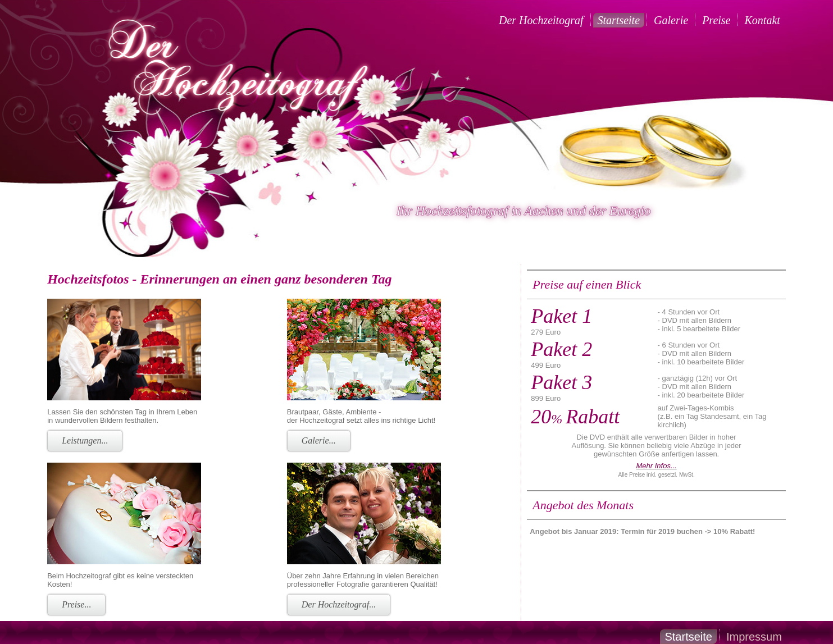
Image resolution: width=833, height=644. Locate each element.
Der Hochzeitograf (541, 20)
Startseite (619, 20)
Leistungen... (85, 440)
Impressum (754, 637)
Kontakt (763, 20)
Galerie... (319, 440)
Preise (716, 20)
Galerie (671, 20)
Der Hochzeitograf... (339, 604)
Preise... (76, 604)
